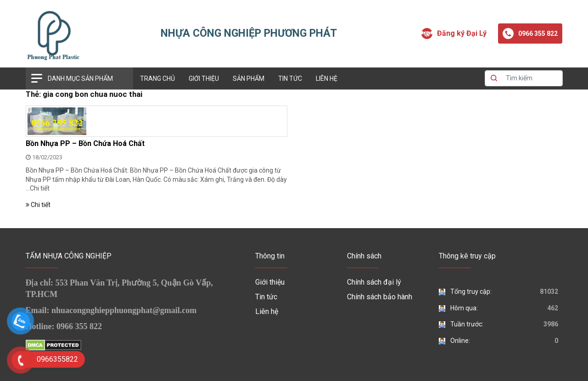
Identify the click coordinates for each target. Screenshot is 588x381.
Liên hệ (327, 78)
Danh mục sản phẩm (80, 78)
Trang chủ (157, 78)
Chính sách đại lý (374, 282)
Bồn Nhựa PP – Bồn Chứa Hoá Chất (85, 143)
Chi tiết (40, 188)
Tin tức (290, 78)
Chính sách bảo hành (380, 297)
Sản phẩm (249, 78)
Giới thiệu (204, 78)
